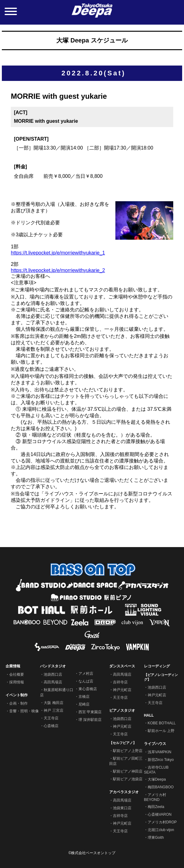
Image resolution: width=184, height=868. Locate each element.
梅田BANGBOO (161, 787)
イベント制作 (17, 695)
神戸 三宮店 (53, 710)
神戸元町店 (122, 690)
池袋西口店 (53, 674)
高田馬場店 (53, 682)
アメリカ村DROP (162, 822)
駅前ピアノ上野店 (128, 751)
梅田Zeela (156, 807)
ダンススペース (122, 666)
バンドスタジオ (53, 666)
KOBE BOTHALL (162, 723)
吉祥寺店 (120, 682)
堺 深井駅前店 (90, 720)
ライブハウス (155, 744)
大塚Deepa (157, 779)
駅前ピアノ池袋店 (128, 779)
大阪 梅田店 (53, 703)
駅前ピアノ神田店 (128, 771)
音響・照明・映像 (24, 711)
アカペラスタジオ (124, 792)
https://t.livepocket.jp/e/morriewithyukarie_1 (58, 253)
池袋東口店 (122, 808)
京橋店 (84, 697)
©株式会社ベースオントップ (92, 853)
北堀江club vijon (161, 830)
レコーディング (157, 666)
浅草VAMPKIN (160, 752)
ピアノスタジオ (122, 710)
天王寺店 (51, 718)
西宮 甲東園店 (90, 712)
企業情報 (13, 666)
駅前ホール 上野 (161, 731)
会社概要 (17, 674)
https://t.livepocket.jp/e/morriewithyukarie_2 (58, 270)
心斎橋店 (51, 726)
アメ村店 (86, 674)
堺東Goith (156, 838)
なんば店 (86, 681)
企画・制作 (18, 703)
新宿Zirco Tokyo (161, 760)
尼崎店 (84, 704)
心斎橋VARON (160, 814)
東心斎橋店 (88, 689)
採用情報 (17, 682)
